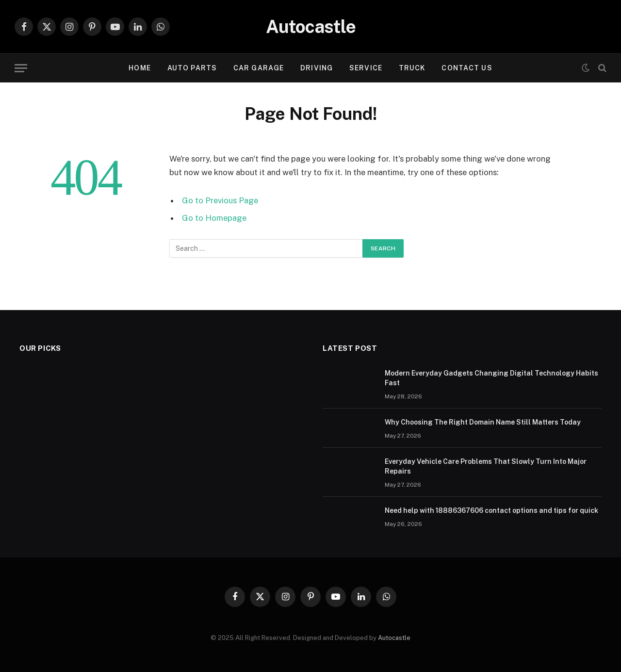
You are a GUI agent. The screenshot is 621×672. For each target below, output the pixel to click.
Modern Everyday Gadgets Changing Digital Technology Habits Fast (491, 378)
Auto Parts (192, 68)
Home (139, 68)
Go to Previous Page (220, 200)
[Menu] (21, 68)
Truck (412, 68)
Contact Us (467, 68)
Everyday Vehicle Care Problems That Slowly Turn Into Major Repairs (486, 466)
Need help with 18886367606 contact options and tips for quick (491, 510)
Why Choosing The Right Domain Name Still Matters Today (483, 422)
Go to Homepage (214, 218)
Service (366, 68)
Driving (317, 68)
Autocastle (394, 638)
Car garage (259, 68)
